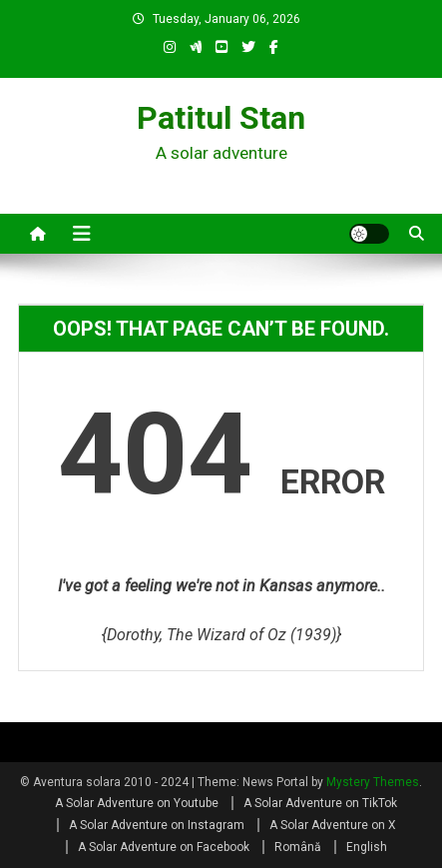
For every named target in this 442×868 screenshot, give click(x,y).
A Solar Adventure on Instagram (157, 825)
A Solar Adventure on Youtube (137, 803)
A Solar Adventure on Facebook (164, 847)
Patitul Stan (221, 118)
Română (298, 847)
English (367, 847)
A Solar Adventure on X (333, 825)
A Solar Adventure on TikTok (320, 803)
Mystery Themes (373, 782)
